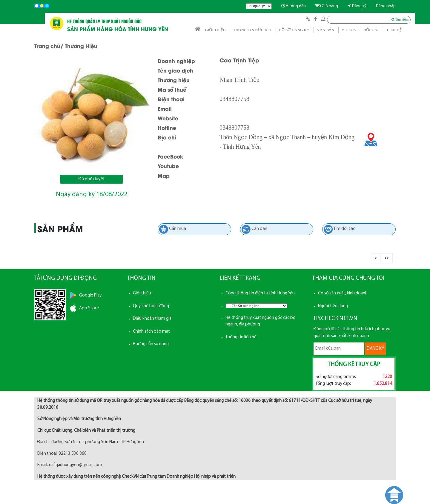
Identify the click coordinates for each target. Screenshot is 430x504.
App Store (89, 308)
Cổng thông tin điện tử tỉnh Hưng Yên (260, 293)
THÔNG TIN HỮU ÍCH (252, 30)
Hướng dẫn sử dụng (151, 344)
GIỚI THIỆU (215, 30)
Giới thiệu (142, 293)
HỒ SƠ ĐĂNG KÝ (294, 30)
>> (387, 258)
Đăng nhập (386, 6)
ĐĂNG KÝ (375, 349)
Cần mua (178, 229)
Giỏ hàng (326, 6)
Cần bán (259, 229)
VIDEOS (349, 30)
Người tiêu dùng (333, 306)
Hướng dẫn (294, 6)
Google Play (90, 295)
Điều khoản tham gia (152, 319)
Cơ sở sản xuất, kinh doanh (343, 293)
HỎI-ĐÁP (371, 30)
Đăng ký (357, 6)
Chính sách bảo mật (151, 332)
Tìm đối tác (344, 229)
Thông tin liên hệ (241, 337)
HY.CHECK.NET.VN (335, 319)
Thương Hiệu (81, 46)
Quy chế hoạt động (151, 306)
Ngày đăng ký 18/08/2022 (92, 195)
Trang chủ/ (49, 46)
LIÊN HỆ (394, 30)
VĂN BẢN (325, 30)
